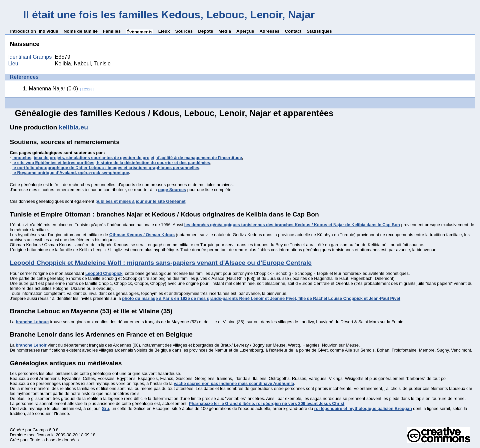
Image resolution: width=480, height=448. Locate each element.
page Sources (172, 190)
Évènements (139, 32)
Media (225, 31)
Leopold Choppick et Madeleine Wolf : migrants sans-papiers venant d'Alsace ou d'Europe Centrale (160, 263)
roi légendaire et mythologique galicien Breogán (363, 408)
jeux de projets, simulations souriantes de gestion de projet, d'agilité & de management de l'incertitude (138, 158)
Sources (184, 31)
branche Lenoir (31, 345)
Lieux (164, 31)
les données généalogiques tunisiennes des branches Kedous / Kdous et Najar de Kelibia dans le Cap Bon (292, 225)
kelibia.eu (73, 127)
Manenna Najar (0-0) (62, 89)
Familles (112, 31)
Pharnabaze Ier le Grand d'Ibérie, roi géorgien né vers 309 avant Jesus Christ (267, 403)
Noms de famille (81, 31)
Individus (48, 31)
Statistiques (319, 31)
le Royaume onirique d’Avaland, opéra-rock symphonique (71, 173)
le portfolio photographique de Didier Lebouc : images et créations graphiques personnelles (106, 168)
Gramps (40, 430)
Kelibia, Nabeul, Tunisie (83, 64)
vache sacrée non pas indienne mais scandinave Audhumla (234, 383)
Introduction (23, 31)
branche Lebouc (32, 322)
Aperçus (245, 31)
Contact (293, 31)
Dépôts (205, 31)
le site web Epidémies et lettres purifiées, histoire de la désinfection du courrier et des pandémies (111, 163)
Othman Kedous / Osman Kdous (142, 235)
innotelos (22, 158)
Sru (105, 408)
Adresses (269, 31)
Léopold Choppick (104, 273)
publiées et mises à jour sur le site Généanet (140, 201)
